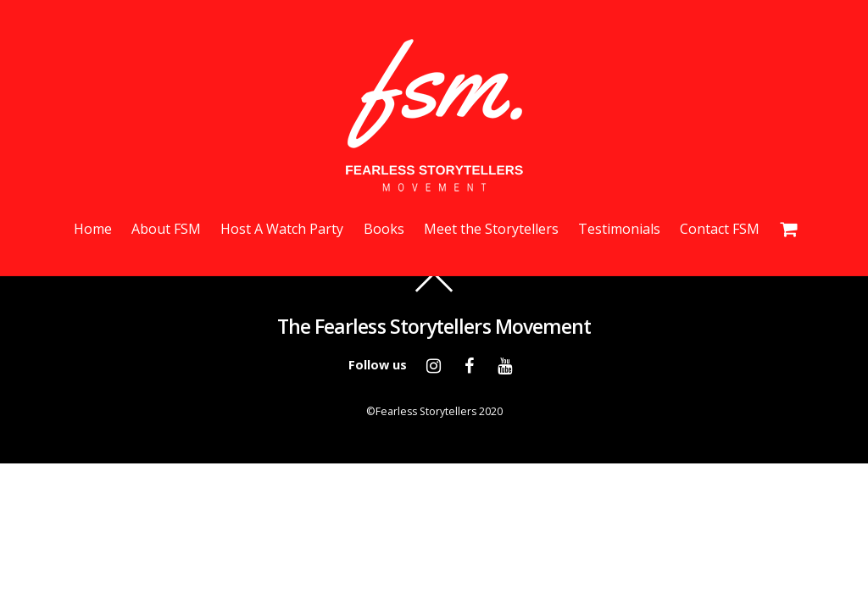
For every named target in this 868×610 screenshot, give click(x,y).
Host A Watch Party (282, 229)
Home (93, 229)
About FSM (166, 229)
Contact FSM (720, 229)
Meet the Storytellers (491, 229)
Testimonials (619, 229)
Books (384, 229)
